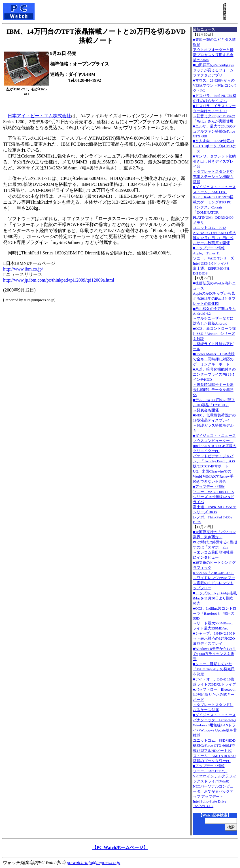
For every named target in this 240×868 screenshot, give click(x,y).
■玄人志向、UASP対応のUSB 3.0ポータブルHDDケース (214, 146)
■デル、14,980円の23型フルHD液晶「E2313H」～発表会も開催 (214, 405)
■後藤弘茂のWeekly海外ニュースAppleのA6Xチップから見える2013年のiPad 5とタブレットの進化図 (214, 293)
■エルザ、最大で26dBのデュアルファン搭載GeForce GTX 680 (215, 131)
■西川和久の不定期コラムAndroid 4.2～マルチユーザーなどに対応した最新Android (214, 316)
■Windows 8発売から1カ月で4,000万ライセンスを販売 (214, 654)
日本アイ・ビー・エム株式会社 (39, 116)
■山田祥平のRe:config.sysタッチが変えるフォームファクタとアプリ (213, 70)
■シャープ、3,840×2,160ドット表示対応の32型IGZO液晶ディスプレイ (214, 638)
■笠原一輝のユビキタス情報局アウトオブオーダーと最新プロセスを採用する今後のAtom (214, 50)
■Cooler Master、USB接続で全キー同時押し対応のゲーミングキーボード (214, 359)
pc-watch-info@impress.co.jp (94, 862)
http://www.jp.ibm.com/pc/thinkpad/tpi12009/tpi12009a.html (59, 280)
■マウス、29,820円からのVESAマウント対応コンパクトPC (214, 85)
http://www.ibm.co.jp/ (23, 269)
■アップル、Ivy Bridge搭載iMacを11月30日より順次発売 (215, 598)
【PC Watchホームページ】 (120, 847)
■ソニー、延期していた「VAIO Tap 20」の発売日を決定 (214, 669)
